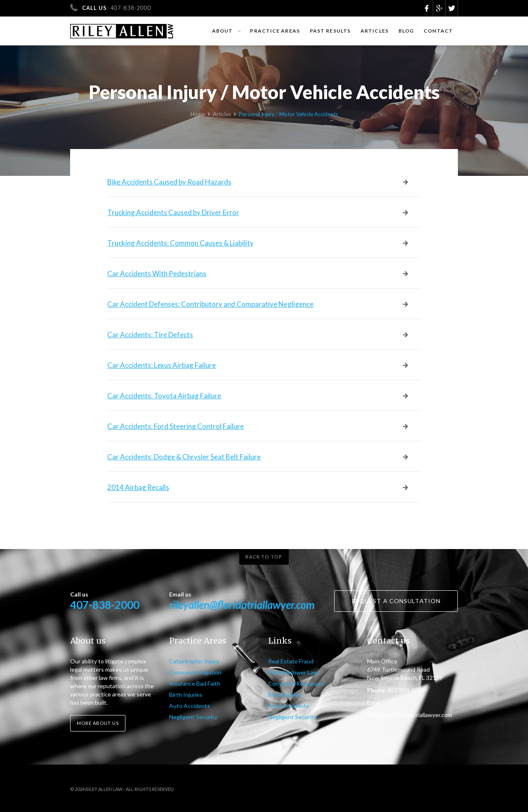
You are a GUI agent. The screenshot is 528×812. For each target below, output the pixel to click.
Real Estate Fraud (291, 661)
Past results (330, 31)
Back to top (264, 557)
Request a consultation (396, 601)
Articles (375, 31)
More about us (98, 723)
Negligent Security (193, 717)
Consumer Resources (296, 683)
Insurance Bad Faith (195, 683)
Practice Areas (275, 31)
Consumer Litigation (195, 672)
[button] (226, 31)
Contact (438, 31)
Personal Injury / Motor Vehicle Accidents (288, 116)
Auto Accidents (190, 706)
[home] (122, 27)
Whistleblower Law (293, 672)
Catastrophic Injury (194, 661)
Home (198, 116)
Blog (406, 31)
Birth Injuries (186, 695)
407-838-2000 (105, 605)
